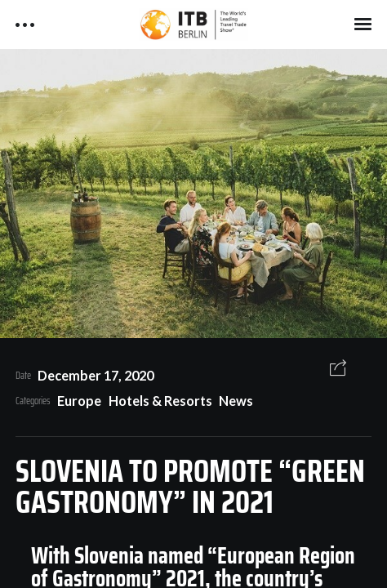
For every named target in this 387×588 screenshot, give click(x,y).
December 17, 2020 (96, 375)
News (236, 401)
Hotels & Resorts (160, 401)
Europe (79, 401)
